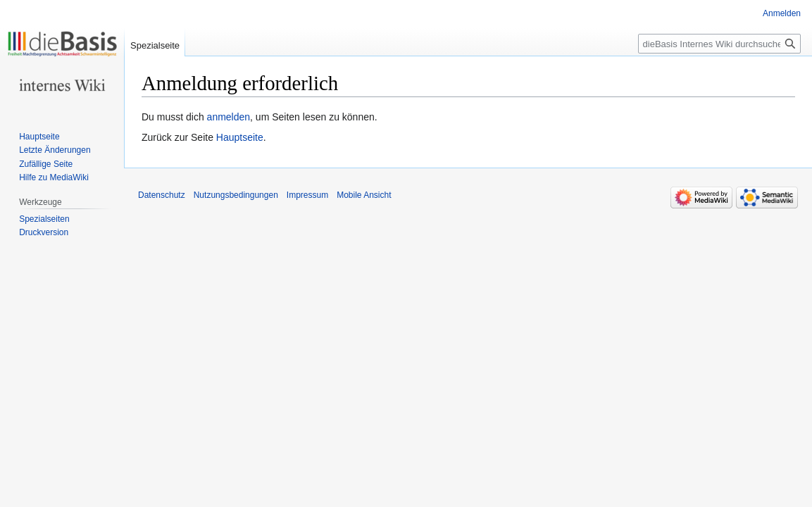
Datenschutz (162, 195)
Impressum (307, 195)
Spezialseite (155, 45)
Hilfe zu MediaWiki (54, 177)
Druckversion (44, 232)
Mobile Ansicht (364, 195)
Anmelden (782, 13)
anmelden (229, 117)
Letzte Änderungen (55, 150)
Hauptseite (240, 137)
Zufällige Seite (46, 164)
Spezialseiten (44, 219)
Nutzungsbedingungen (236, 195)
